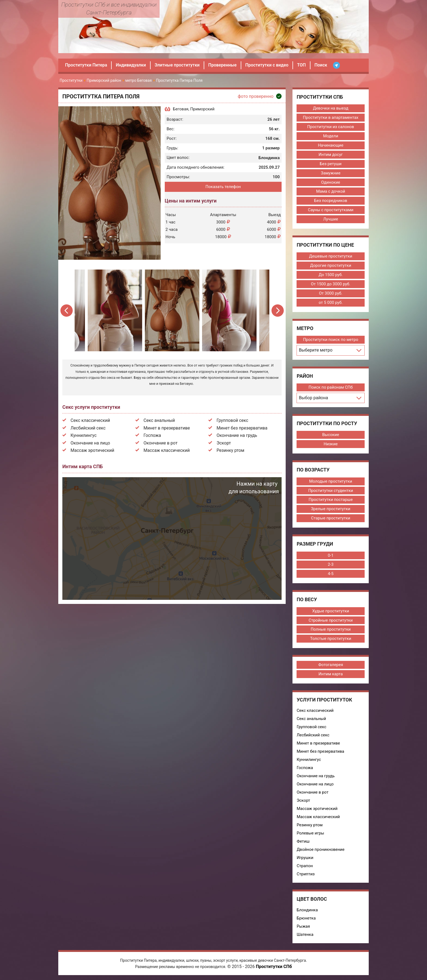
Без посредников (331, 201)
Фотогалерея (330, 665)
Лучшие (331, 219)
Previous (67, 311)
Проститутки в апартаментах (331, 117)
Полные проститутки (331, 630)
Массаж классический (167, 450)
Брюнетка (306, 919)
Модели (330, 136)
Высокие (331, 435)
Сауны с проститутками (331, 210)
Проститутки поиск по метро (330, 340)
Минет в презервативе (167, 428)
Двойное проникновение (321, 850)
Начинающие (331, 145)
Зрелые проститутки (330, 509)
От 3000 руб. (331, 294)
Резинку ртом (230, 450)
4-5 (330, 574)
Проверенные (223, 65)
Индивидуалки (131, 65)
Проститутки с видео (268, 65)
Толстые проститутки (330, 639)
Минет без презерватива (242, 428)
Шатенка (305, 935)
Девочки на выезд (331, 108)
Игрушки (305, 858)
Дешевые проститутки (331, 256)
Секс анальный (159, 420)
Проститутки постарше (331, 500)
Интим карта (330, 674)
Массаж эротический (92, 450)
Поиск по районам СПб (331, 388)
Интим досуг (331, 155)
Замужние (331, 173)
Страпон (305, 866)
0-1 (330, 556)
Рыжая (303, 927)
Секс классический (90, 420)
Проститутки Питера (86, 65)
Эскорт (224, 443)
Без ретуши (331, 164)
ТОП (303, 65)
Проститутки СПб (274, 967)
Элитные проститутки (178, 65)
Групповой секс (232, 420)
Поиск (322, 65)
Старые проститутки (331, 519)
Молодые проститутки (331, 482)
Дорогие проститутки (330, 266)
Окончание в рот (161, 443)
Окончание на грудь (237, 435)
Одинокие (331, 182)
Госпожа (152, 435)
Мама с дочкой (331, 192)
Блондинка (307, 911)
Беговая (181, 109)
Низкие (331, 444)
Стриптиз (306, 875)
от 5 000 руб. (331, 303)
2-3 (330, 565)
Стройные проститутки (331, 621)
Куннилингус (84, 435)
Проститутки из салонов (331, 127)
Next (277, 311)
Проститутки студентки (331, 491)
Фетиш (303, 842)
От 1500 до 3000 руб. (330, 284)
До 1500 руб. (331, 275)
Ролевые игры (310, 834)
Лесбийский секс (88, 428)
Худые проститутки (331, 611)
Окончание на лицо (90, 443)
